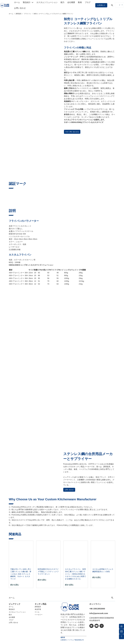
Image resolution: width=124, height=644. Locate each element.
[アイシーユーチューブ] (97, 626)
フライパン (28, 14)
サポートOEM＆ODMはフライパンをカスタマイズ (84, 122)
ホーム (17, 2)
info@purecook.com (99, 613)
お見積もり (101, 5)
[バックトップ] (121, 637)
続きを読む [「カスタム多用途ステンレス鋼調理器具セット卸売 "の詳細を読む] (97, 577)
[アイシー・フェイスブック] (91, 626)
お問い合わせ (20, 8)
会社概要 (71, 2)
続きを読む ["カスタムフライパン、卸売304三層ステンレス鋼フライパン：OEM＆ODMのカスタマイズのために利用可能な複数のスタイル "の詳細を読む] (69, 585)
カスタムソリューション (47, 2)
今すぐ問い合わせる (72, 132)
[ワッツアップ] (121, 626)
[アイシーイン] (102, 626)
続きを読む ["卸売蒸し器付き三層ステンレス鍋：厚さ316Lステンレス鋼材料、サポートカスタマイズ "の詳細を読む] (15, 585)
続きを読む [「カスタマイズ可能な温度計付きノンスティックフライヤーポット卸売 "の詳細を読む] (42, 580)
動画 (80, 2)
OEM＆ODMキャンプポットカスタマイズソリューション (31, 265)
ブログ (88, 2)
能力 (62, 2)
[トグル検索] (112, 5)
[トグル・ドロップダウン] (32, 2)
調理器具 (19, 14)
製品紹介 (27, 2)
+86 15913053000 (97, 609)
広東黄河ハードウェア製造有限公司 (72, 640)
